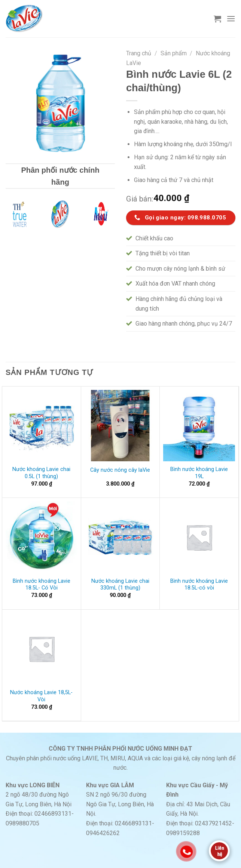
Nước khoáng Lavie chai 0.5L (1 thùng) (41, 473)
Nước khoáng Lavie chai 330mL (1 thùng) (120, 585)
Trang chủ (139, 53)
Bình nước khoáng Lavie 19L (199, 473)
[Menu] (231, 19)
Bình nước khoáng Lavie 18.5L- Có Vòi (42, 585)
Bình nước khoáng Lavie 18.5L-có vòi (199, 585)
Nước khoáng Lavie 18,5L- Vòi (41, 696)
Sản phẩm (174, 53)
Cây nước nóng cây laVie (120, 470)
